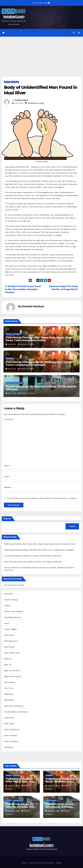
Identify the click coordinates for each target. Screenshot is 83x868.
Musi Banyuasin (18, 383)
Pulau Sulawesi (11, 735)
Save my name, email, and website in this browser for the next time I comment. (42, 498)
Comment (9, 419)
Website (7, 487)
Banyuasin (9, 594)
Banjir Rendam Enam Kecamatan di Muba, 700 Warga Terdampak (33, 562)
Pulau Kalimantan (12, 729)
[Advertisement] (41, 53)
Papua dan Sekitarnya (14, 706)
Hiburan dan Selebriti (14, 611)
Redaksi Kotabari (21, 100)
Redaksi (59, 863)
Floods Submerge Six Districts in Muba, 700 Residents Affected (41, 388)
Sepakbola (9, 747)
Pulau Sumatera (11, 741)
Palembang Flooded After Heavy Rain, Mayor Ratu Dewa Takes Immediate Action (39, 339)
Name (7, 466)
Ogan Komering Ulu (13, 676)
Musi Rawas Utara (12, 653)
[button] (74, 33)
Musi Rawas (9, 647)
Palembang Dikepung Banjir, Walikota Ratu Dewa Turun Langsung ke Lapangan (38, 363)
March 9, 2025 (14, 786)
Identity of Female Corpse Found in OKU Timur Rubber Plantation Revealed (23, 289)
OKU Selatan (10, 682)
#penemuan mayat (36, 103)
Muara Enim (9, 635)
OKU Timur (9, 688)
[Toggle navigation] (79, 33)
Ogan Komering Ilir (12, 670)
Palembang (15, 82)
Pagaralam (9, 694)
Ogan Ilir (8, 665)
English (7, 82)
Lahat (7, 623)
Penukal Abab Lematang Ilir (16, 712)
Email (7, 477)
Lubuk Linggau (11, 629)
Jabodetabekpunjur (13, 617)
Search (7, 519)
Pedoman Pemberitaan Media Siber (42, 863)
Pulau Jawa (9, 724)
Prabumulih (9, 718)
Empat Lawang (11, 600)
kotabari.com (14, 17)
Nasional (8, 659)
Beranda (24, 863)
